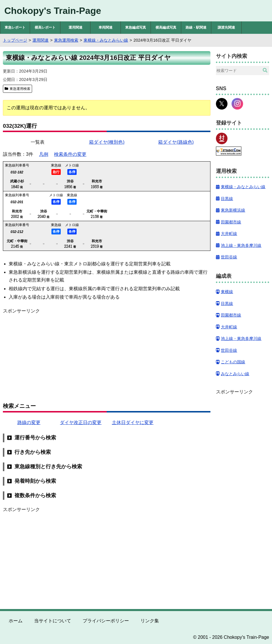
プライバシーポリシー (106, 621)
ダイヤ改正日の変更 (81, 422)
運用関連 (75, 27)
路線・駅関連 (196, 27)
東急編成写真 (136, 27)
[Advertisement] (107, 355)
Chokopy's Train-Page (53, 11)
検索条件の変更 (70, 154)
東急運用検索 (20, 89)
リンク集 (150, 621)
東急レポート (15, 27)
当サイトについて (53, 621)
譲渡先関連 (226, 27)
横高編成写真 (166, 27)
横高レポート (45, 27)
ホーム (16, 621)
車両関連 (106, 27)
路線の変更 (29, 422)
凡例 (44, 154)
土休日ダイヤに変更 (133, 422)
